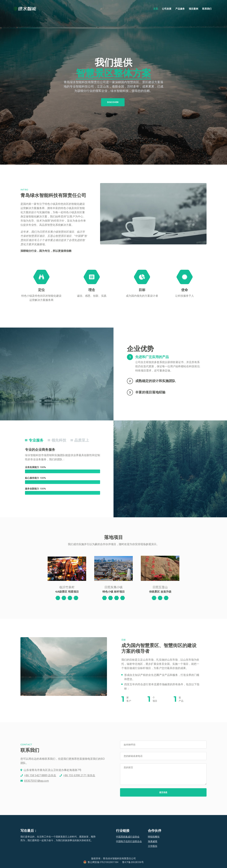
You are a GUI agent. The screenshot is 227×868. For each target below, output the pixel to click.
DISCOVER (113, 102)
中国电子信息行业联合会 (129, 841)
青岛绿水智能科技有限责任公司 (119, 858)
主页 (157, 9)
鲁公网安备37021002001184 (103, 862)
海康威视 (153, 841)
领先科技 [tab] (57, 440)
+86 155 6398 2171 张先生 (79, 775)
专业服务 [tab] (34, 440)
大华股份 (153, 846)
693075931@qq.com (36, 781)
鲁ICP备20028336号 (133, 862)
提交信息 (163, 792)
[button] (163, 357)
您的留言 (128, 767)
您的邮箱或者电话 (133, 756)
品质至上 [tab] (80, 440)
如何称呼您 (130, 745)
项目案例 (193, 9)
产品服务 (180, 9)
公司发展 (167, 9)
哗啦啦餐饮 (154, 837)
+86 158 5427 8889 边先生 (40, 775)
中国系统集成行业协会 (128, 837)
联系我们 (207, 9)
